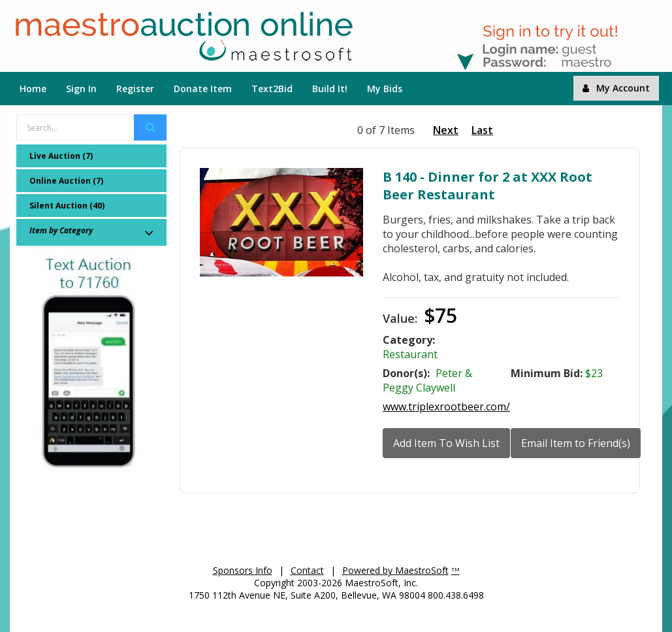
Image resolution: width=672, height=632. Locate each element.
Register (135, 89)
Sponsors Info (243, 570)
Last (482, 130)
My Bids (385, 89)
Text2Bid (272, 89)
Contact (307, 570)
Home (33, 89)
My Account (616, 88)
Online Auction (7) (66, 181)
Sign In (81, 89)
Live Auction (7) (61, 156)
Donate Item (203, 89)
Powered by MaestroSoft (395, 570)
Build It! (330, 89)
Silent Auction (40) (67, 206)
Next (446, 130)
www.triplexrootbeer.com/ (446, 407)
